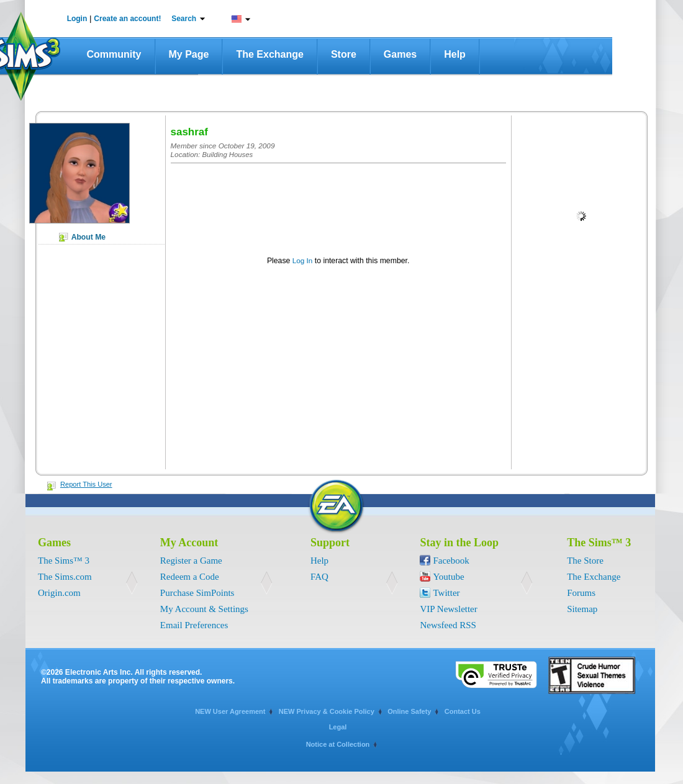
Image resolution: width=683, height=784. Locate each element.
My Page (189, 54)
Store (344, 54)
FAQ (319, 577)
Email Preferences (194, 625)
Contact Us (463, 711)
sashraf (189, 132)
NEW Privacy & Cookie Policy (327, 711)
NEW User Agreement (230, 711)
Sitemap (582, 609)
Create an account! (127, 19)
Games (400, 54)
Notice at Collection (338, 744)
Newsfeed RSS (448, 625)
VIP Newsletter (448, 609)
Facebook (451, 561)
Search (184, 19)
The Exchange (269, 54)
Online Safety (409, 711)
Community (114, 54)
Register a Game (191, 561)
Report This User (86, 484)
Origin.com (59, 593)
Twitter (446, 593)
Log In (303, 260)
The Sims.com (65, 577)
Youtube (448, 577)
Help (455, 54)
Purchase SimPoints (197, 593)
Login (77, 19)
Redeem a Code (190, 577)
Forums (581, 593)
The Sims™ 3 (64, 561)
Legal (338, 727)
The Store (585, 561)
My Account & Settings (204, 609)
